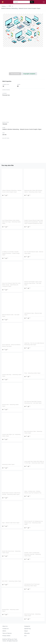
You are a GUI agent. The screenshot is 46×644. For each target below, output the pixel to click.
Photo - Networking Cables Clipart (32, 373)
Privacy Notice (6, 636)
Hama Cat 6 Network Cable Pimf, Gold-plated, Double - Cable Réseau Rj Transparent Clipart (11, 285)
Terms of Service (7, 633)
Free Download (15, 74)
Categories (27, 626)
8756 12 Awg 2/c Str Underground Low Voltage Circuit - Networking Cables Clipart (34, 523)
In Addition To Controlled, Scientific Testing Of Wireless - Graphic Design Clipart (11, 253)
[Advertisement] (23, 61)
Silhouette (27, 633)
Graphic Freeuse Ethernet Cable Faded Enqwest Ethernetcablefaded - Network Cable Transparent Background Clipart (34, 222)
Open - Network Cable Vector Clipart (11, 523)
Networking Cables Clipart (8, 464)
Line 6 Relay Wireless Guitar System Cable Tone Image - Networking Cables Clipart (11, 222)
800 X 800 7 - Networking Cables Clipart (12, 581)
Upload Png (27, 629)
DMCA (4, 631)
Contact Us (6, 629)
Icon (25, 636)
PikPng (4, 6)
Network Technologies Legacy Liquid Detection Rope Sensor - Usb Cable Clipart (33, 283)
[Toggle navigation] (44, 2)
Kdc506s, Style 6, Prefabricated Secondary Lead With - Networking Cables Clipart (33, 554)
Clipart (26, 631)
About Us (5, 626)
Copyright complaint (29, 74)
